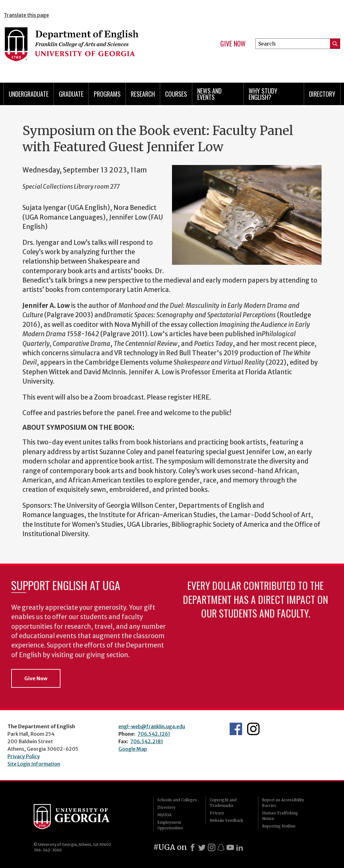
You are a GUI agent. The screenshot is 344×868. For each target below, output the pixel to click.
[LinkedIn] (240, 847)
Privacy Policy (24, 756)
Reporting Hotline (279, 826)
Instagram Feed (253, 729)
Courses (176, 94)
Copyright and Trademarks (223, 803)
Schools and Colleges (177, 800)
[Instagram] (212, 847)
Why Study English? (263, 94)
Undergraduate (29, 94)
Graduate (71, 94)
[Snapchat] (221, 847)
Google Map (133, 749)
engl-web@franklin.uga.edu (152, 726)
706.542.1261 (154, 734)
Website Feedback (226, 820)
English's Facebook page (236, 729)
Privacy (217, 813)
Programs (107, 94)
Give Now (233, 44)
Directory (322, 94)
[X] (202, 847)
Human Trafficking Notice (280, 816)
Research (143, 94)
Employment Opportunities (170, 825)
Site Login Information (34, 764)
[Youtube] (230, 847)
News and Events (209, 94)
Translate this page (26, 15)
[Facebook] (193, 847)
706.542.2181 (147, 741)
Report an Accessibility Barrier (283, 803)
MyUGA (164, 815)
